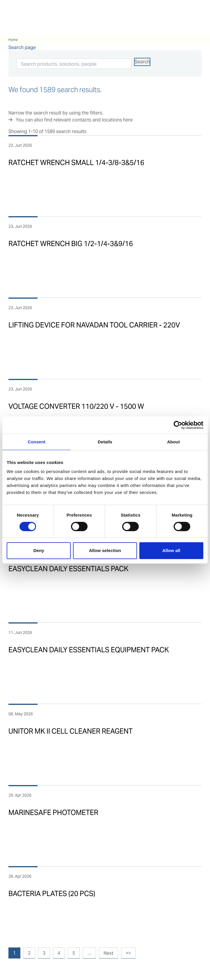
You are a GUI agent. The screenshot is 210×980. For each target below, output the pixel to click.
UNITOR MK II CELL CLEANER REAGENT (71, 731)
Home (13, 40)
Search (142, 62)
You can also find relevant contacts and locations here (74, 120)
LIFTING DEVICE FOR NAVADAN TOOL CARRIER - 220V (94, 325)
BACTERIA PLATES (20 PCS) (52, 894)
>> (128, 953)
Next (108, 953)
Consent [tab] (37, 442)
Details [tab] (105, 442)
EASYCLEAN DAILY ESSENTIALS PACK (68, 569)
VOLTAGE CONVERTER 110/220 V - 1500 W (76, 406)
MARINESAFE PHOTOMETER (53, 813)
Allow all (171, 550)
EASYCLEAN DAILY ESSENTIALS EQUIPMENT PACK (89, 650)
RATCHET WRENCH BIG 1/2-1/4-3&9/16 (71, 244)
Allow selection (105, 550)
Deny (39, 550)
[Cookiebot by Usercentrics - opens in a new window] (178, 425)
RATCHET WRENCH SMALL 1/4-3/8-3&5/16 (76, 163)
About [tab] (173, 442)
